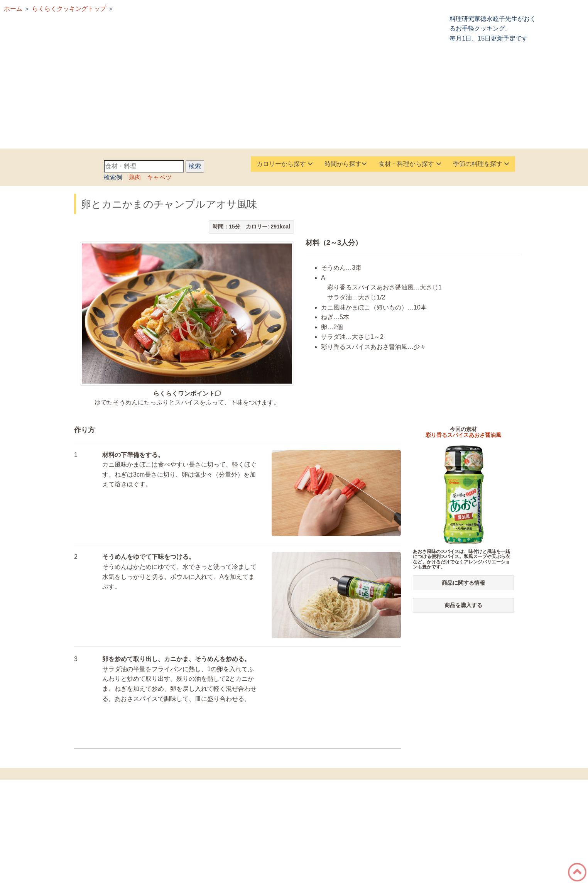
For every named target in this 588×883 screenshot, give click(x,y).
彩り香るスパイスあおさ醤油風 (463, 435)
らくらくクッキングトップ (69, 9)
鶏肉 (135, 177)
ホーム (13, 9)
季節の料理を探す (481, 164)
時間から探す (346, 164)
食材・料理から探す (410, 164)
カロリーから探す (285, 164)
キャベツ (159, 177)
